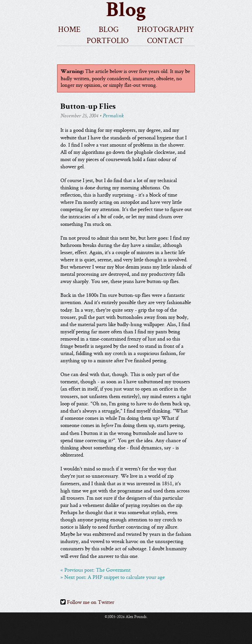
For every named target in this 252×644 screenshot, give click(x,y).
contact (165, 40)
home (69, 28)
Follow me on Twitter (87, 602)
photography (166, 28)
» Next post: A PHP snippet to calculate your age (113, 577)
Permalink (113, 116)
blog (109, 28)
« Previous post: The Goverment (95, 570)
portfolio (108, 40)
